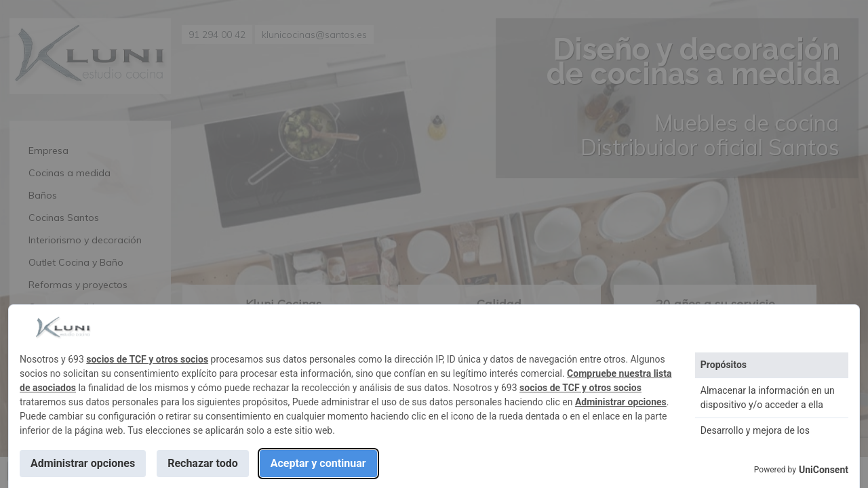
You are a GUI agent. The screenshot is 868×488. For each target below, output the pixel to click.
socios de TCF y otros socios (147, 359)
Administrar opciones (621, 402)
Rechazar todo (203, 463)
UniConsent (824, 470)
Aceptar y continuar (318, 463)
